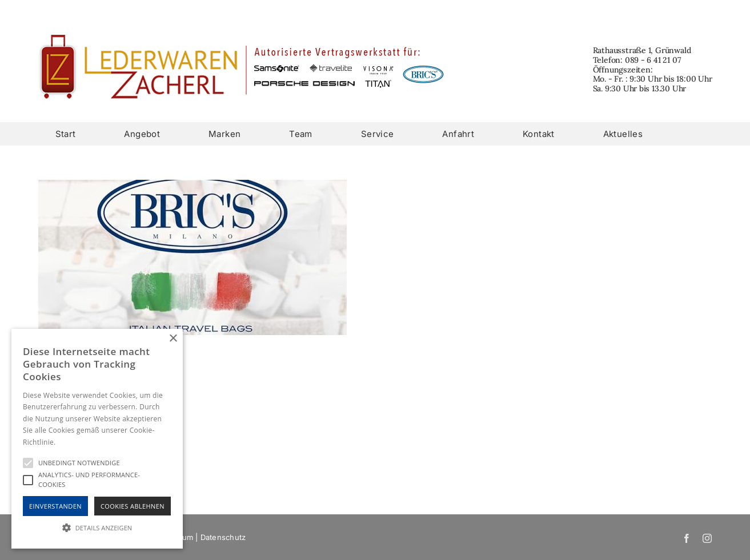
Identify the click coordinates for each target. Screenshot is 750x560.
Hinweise (72, 442)
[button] (97, 528)
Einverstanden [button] (55, 506)
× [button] (173, 339)
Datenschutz (223, 537)
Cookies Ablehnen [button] (133, 506)
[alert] (97, 439)
